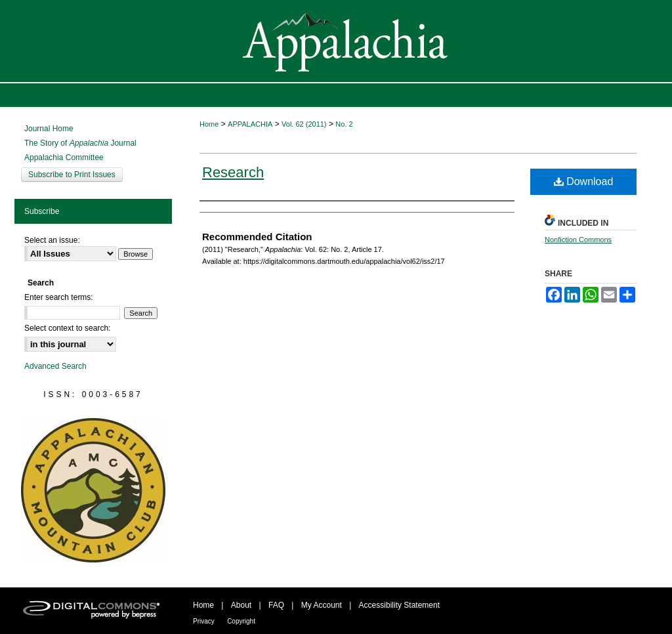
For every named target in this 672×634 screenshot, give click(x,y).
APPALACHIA (250, 124)
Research (233, 172)
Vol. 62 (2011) (304, 124)
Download (584, 181)
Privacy (204, 621)
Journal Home (49, 129)
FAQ (276, 605)
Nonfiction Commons (578, 240)
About (241, 605)
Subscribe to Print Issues (72, 175)
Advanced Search (55, 366)
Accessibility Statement (399, 605)
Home (209, 124)
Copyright (241, 621)
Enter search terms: (59, 297)
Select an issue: (52, 240)
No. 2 (344, 124)
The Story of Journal (80, 143)
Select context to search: (67, 328)
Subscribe (42, 211)
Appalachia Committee (64, 158)
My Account (322, 605)
